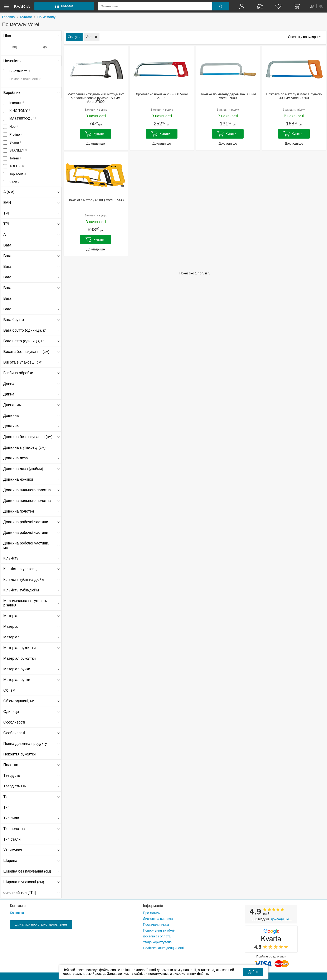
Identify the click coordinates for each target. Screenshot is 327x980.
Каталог (26, 17)
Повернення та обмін (159, 930)
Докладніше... (281, 919)
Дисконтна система (158, 919)
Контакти (18, 906)
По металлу (46, 17)
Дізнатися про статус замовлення (41, 924)
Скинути (74, 37)
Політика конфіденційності (164, 948)
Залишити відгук (96, 110)
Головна (8, 17)
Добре (253, 972)
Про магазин (153, 913)
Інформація (153, 906)
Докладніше (96, 143)
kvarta (22, 6)
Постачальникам (156, 925)
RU (321, 6)
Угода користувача (157, 942)
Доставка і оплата (157, 936)
